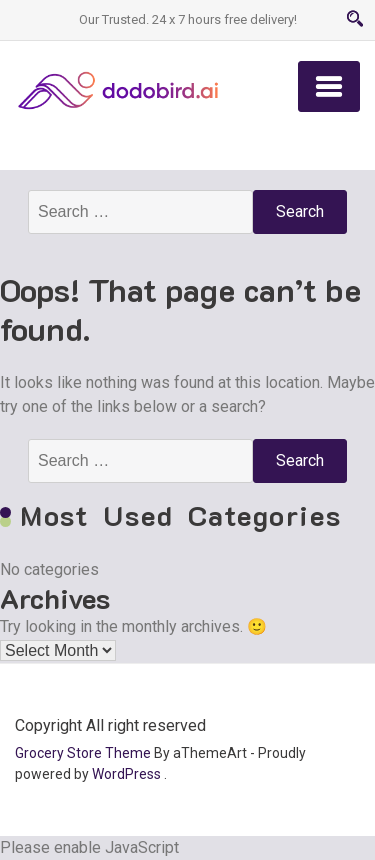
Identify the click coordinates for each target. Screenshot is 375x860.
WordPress (126, 774)
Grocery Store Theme (83, 753)
